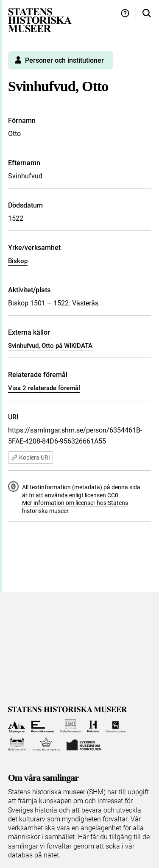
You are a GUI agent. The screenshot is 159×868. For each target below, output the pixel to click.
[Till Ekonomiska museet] (43, 726)
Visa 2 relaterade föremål (44, 388)
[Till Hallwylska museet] (71, 726)
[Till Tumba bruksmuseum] (46, 744)
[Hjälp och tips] (125, 13)
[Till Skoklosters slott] (17, 744)
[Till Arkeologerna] (17, 726)
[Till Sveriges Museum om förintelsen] (84, 744)
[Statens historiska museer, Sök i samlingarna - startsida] (40, 20)
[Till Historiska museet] (93, 726)
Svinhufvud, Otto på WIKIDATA (50, 346)
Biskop (18, 261)
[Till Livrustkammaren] (116, 726)
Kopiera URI (31, 458)
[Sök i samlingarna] (147, 13)
